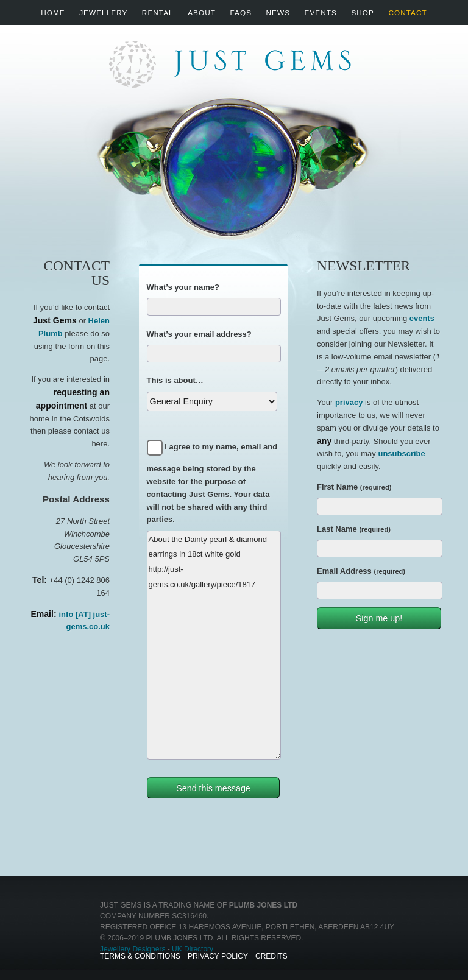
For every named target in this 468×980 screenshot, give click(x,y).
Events (321, 12)
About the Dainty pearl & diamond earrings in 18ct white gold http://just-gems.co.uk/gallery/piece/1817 (214, 645)
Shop (363, 12)
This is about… (175, 380)
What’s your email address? (199, 334)
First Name (354, 487)
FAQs (241, 12)
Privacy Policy (218, 956)
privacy (349, 402)
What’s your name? (183, 287)
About (202, 12)
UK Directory (193, 949)
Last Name (354, 529)
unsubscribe (401, 453)
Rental (158, 12)
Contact (407, 12)
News (278, 12)
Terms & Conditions (140, 956)
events (422, 318)
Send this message (213, 788)
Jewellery (103, 12)
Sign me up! (379, 618)
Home (53, 12)
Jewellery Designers (133, 949)
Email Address (361, 571)
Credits (271, 956)
